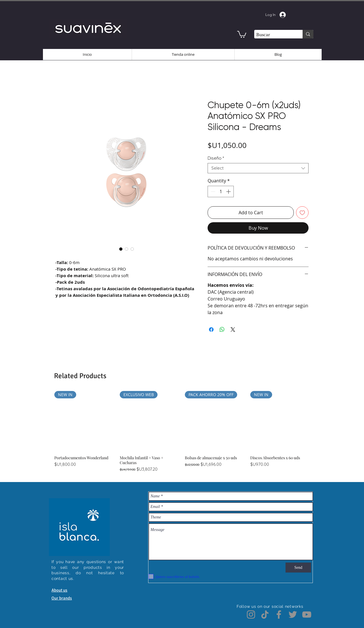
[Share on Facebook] (211, 330)
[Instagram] (251, 614)
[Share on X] (233, 330)
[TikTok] (265, 614)
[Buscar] (273, 35)
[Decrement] (212, 192)
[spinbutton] (221, 192)
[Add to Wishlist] (302, 213)
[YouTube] (307, 614)
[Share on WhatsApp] (222, 330)
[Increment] (229, 192)
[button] (242, 34)
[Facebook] (279, 614)
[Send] (298, 568)
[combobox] (258, 168)
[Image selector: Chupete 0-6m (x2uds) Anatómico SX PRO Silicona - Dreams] (121, 249)
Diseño (216, 158)
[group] (182, 432)
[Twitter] (293, 614)
